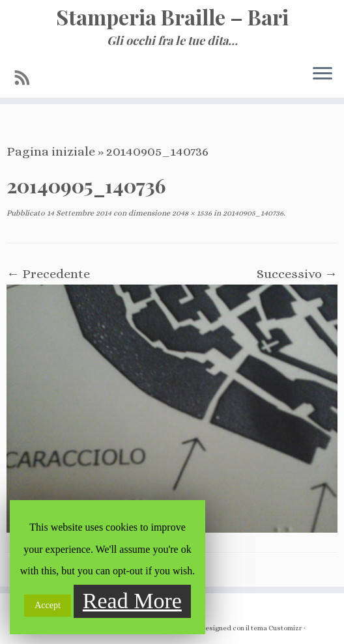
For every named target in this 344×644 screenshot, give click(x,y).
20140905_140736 (252, 213)
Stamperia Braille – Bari (172, 17)
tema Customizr (277, 628)
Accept (48, 605)
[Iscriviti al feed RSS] (27, 78)
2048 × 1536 (191, 213)
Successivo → (297, 274)
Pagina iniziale (51, 151)
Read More (132, 601)
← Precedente (48, 274)
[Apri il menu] (322, 74)
